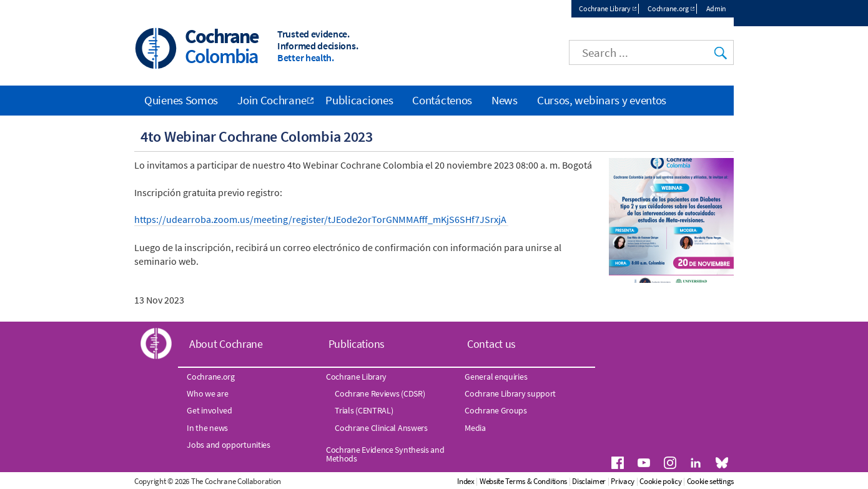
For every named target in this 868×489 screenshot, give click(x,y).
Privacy (675, 481)
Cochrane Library (604, 8)
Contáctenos (442, 100)
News (505, 100)
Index (518, 481)
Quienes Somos (181, 100)
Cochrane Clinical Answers (381, 428)
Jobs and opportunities (228, 445)
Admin (717, 8)
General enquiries (496, 377)
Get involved (209, 411)
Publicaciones (359, 100)
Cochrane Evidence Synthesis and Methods (385, 454)
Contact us (491, 344)
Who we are (207, 393)
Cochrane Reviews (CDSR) (380, 393)
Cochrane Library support (510, 393)
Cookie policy (713, 481)
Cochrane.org (668, 8)
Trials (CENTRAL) (364, 411)
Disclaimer (641, 481)
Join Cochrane (272, 100)
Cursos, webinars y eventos (602, 100)
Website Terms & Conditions (575, 481)
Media (475, 428)
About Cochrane (226, 344)
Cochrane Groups (496, 411)
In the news (207, 428)
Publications (357, 344)
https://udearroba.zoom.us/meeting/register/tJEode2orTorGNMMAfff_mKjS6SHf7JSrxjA (321, 219)
